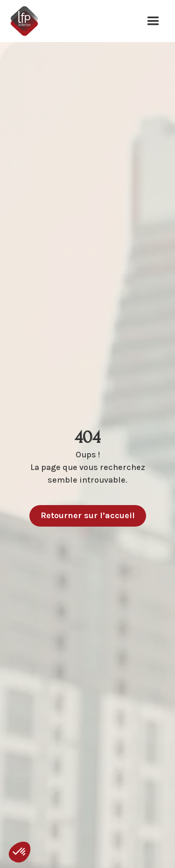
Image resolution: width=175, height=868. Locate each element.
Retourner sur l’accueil (88, 515)
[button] (153, 21)
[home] (28, 21)
